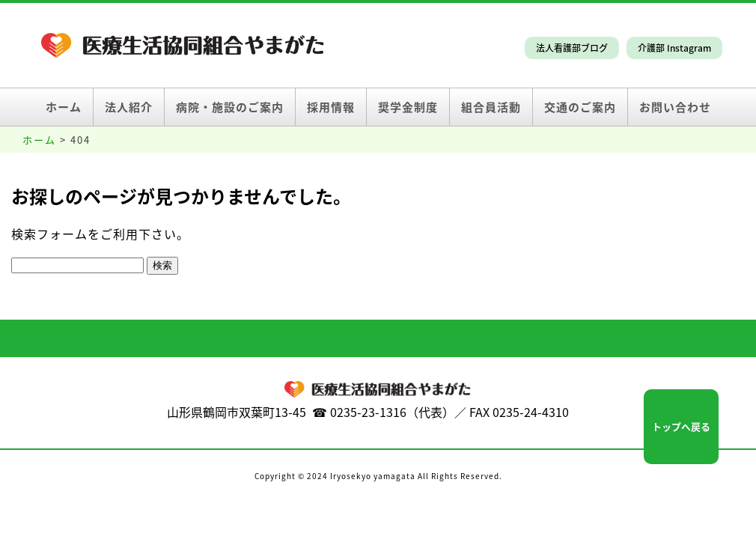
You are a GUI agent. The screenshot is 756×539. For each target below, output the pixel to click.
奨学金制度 (408, 107)
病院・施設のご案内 (230, 107)
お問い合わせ (675, 107)
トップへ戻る (681, 426)
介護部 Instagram (674, 48)
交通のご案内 (580, 107)
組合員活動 (491, 107)
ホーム (64, 107)
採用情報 (331, 107)
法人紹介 (129, 107)
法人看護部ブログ (572, 48)
